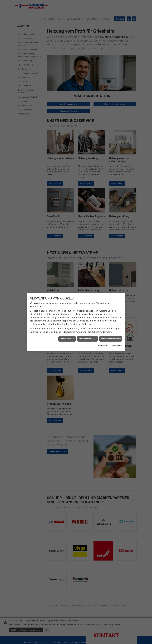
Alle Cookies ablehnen (87, 339)
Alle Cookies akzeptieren (111, 339)
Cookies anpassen (67, 339)
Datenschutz (116, 346)
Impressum (103, 346)
